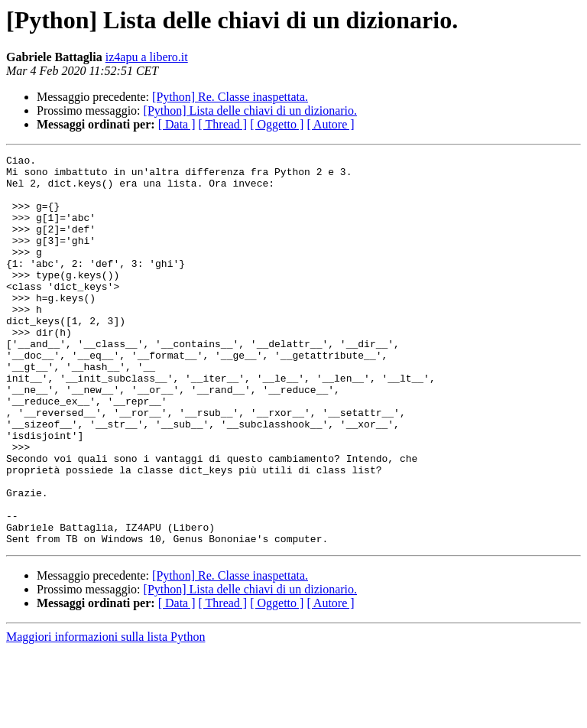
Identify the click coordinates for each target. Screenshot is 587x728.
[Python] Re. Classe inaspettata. (230, 97)
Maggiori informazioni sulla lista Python (105, 715)
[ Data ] (177, 124)
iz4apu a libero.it (147, 57)
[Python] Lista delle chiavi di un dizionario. (251, 110)
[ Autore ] (330, 124)
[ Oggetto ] (277, 124)
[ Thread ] (223, 124)
